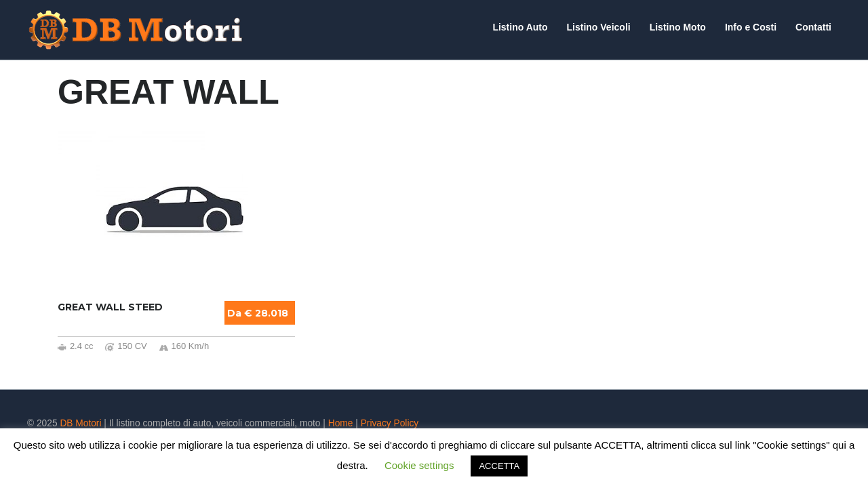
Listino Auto (520, 27)
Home (341, 423)
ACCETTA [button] (499, 466)
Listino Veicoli (599, 27)
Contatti (813, 27)
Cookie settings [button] (419, 465)
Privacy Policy (390, 423)
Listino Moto (678, 27)
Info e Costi (751, 27)
